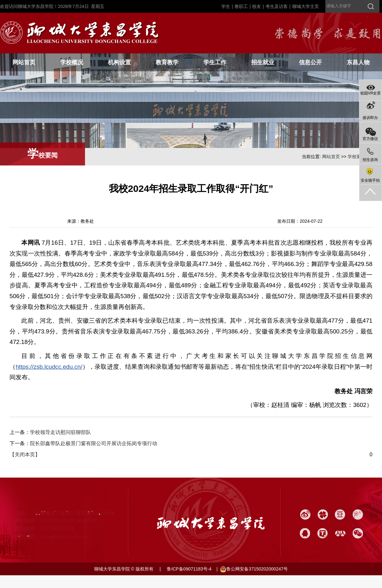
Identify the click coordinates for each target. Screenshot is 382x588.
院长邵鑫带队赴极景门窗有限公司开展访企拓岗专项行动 (94, 443)
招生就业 (263, 62)
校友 (257, 6)
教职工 (241, 6)
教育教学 (167, 62)
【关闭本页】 (25, 455)
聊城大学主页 (306, 6)
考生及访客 (277, 6)
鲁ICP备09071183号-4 (188, 569)
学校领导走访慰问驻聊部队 (60, 432)
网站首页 (24, 62)
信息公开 (310, 62)
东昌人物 (358, 62)
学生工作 (215, 62)
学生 (226, 6)
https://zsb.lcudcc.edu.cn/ (49, 367)
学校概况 (72, 62)
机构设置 (119, 62)
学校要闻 (357, 157)
